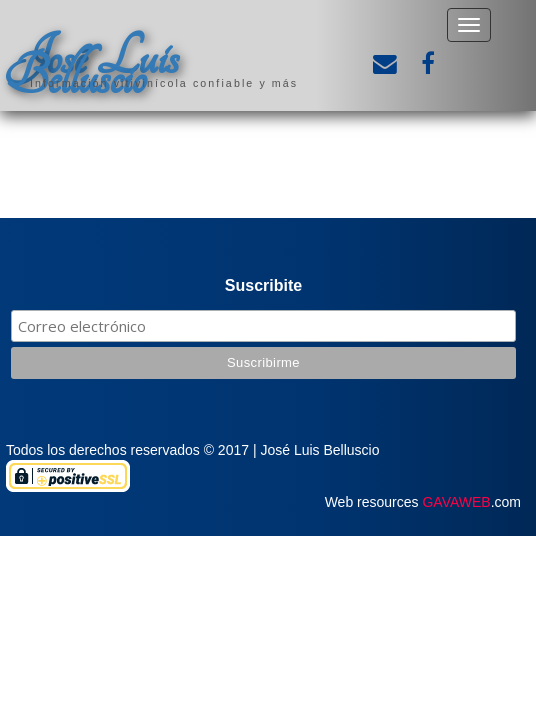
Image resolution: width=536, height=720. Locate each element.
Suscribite (263, 285)
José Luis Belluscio (92, 67)
